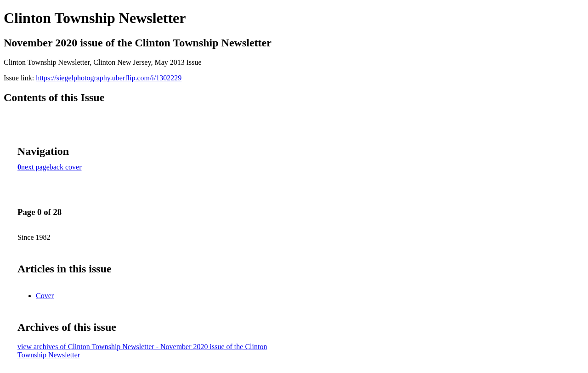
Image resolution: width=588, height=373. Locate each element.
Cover (45, 296)
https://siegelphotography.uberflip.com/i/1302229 (109, 78)
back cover (66, 167)
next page (35, 167)
